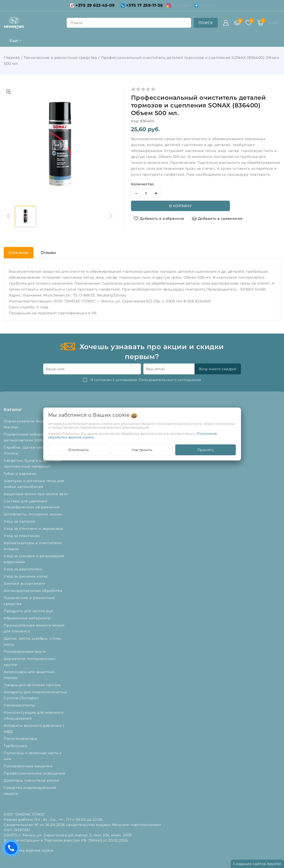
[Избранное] (249, 23)
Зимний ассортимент (25, 583)
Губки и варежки (21, 474)
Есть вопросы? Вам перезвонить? (12, 850)
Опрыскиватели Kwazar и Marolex (28, 424)
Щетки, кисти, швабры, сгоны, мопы (33, 641)
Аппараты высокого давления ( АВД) (34, 728)
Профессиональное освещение (35, 773)
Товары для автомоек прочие (33, 685)
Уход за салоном (20, 521)
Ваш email (156, 369)
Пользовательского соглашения (170, 380)
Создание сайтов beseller (257, 864)
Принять (206, 450)
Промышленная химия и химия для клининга (34, 628)
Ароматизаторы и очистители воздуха (33, 546)
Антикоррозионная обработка (33, 591)
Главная (12, 58)
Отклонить (79, 450)
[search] (206, 23)
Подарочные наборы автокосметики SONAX (27, 437)
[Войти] (226, 23)
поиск (77, 23)
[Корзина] (260, 23)
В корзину (181, 206)
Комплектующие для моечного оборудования (34, 715)
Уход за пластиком (22, 536)
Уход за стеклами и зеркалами (34, 529)
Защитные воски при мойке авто (36, 494)
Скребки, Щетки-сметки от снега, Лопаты (36, 450)
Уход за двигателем (23, 569)
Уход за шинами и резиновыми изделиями (34, 559)
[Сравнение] (237, 23)
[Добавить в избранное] (159, 218)
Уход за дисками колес (26, 576)
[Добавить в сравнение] (217, 218)
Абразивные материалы (28, 618)
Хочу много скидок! (218, 369)
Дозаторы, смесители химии (32, 780)
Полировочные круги (26, 651)
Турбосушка (16, 746)
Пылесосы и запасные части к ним (33, 756)
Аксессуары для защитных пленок (29, 675)
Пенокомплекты (20, 705)
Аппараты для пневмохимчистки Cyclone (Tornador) (35, 695)
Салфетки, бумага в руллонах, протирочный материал (33, 463)
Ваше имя (55, 369)
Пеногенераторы (21, 739)
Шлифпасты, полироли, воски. (34, 514)
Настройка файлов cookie (29, 850)
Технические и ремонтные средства (60, 58)
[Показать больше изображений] (9, 92)
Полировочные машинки (29, 766)
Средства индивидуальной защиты (30, 791)
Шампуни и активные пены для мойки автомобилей (34, 484)
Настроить (142, 450)
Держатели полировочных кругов (30, 662)
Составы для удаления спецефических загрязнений (32, 504)
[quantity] (146, 193)
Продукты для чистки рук (29, 611)
